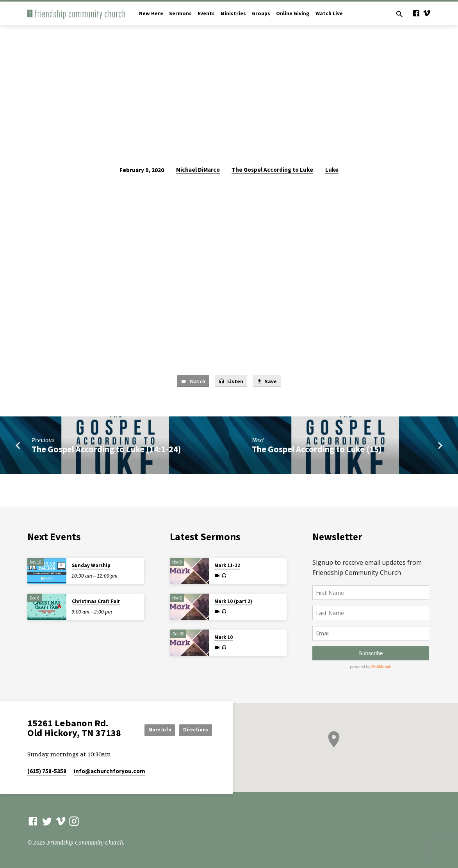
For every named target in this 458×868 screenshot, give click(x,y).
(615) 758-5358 (47, 771)
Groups (261, 13)
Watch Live (329, 13)
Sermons (180, 13)
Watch (191, 382)
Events (206, 13)
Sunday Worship (91, 563)
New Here (151, 13)
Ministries (233, 13)
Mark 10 (224, 635)
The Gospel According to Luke (272, 170)
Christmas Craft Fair (96, 599)
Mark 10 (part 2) (233, 599)
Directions (192, 736)
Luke (332, 170)
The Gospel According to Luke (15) (317, 450)
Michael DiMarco (198, 170)
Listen (231, 382)
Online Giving (293, 13)
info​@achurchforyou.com (110, 771)
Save (269, 382)
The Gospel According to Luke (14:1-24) (106, 450)
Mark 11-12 (227, 563)
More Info (192, 721)
